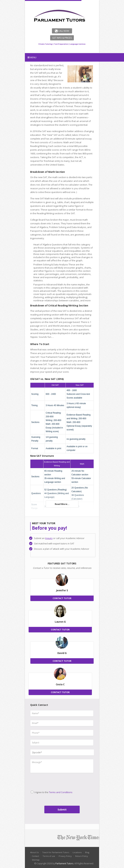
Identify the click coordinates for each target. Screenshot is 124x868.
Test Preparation (61, 44)
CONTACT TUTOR (62, 598)
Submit (62, 809)
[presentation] (45, 780)
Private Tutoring (45, 44)
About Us (34, 852)
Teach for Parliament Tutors (56, 852)
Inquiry (49, 538)
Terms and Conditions (61, 792)
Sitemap (36, 860)
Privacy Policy (65, 856)
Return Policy (82, 856)
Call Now (62, 31)
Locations (77, 852)
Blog (87, 852)
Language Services (78, 44)
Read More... (62, 504)
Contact (35, 856)
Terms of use (49, 856)
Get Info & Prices (62, 38)
